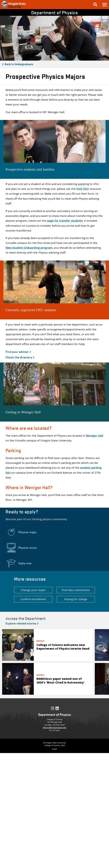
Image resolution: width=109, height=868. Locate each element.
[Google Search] (95, 5)
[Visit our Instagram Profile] (53, 709)
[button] (104, 5)
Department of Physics (54, 12)
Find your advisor (18, 352)
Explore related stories (22, 623)
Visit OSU (83, 189)
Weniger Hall (95, 436)
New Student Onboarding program (29, 248)
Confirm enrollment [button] (33, 599)
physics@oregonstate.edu (55, 728)
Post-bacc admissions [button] (76, 590)
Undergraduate (19, 64)
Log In (55, 749)
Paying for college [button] (76, 599)
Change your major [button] (33, 590)
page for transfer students (65, 221)
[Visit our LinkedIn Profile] (57, 709)
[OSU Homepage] (14, 8)
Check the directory (20, 357)
